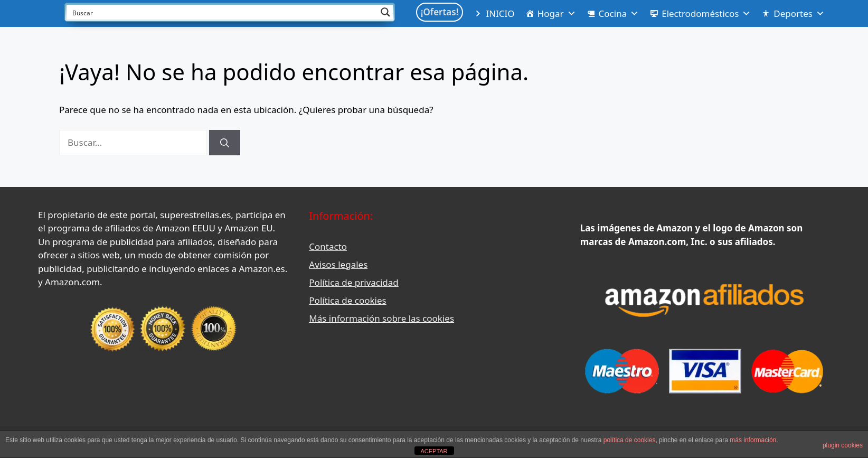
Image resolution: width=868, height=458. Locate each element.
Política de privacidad (353, 282)
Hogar (557, 14)
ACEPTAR (434, 451)
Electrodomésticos (706, 14)
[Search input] (223, 12)
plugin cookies (843, 445)
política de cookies (630, 440)
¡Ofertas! (440, 12)
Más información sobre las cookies (381, 318)
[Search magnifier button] (385, 12)
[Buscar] (225, 143)
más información (753, 440)
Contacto (328, 246)
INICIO (500, 13)
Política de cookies (347, 300)
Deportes (799, 14)
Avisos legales (338, 264)
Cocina (619, 14)
